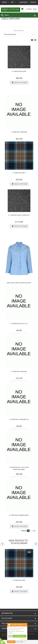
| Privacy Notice (30, 634)
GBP (13, 2)
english (5, 2)
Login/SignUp (23, 2)
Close (25, 625)
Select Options (19, 83)
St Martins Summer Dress (19, 515)
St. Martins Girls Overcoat (19, 215)
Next (34, 531)
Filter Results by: (19, 31)
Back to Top (19, 642)
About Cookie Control (9, 625)
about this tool (23, 639)
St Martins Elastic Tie (19, 324)
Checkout (33, 2)
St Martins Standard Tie (19, 419)
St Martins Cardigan (19, 132)
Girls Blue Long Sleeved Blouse (19, 283)
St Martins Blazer (19, 71)
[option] (19, 572)
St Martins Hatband (19, 372)
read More (11, 642)
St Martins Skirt (19, 173)
